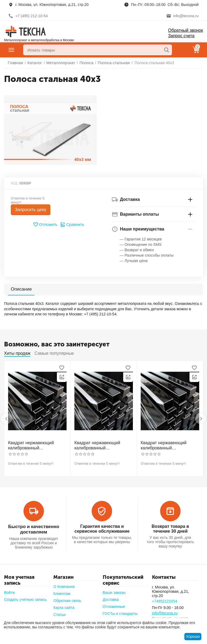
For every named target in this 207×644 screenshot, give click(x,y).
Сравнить (72, 225)
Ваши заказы (114, 590)
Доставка (111, 597)
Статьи (59, 612)
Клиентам (62, 591)
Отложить (46, 225)
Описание (21, 289)
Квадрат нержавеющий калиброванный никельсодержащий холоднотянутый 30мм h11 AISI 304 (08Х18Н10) (35, 445)
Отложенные (114, 604)
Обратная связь (67, 598)
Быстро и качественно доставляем (34, 527)
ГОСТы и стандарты (120, 611)
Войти (9, 590)
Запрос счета (181, 36)
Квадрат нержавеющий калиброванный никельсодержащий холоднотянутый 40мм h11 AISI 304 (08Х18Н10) (168, 445)
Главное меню (12, 50)
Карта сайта (64, 605)
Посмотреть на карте (170, 616)
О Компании (64, 584)
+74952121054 (165, 599)
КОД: (14, 183)
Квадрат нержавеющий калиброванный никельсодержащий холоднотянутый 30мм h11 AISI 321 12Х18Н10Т (102, 445)
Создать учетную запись (25, 597)
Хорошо (193, 636)
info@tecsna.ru (165, 611)
